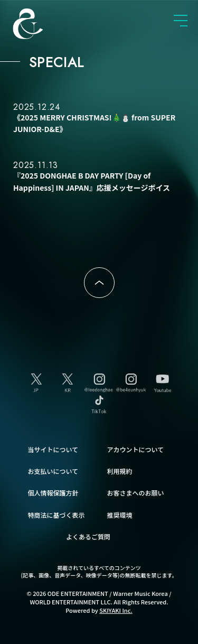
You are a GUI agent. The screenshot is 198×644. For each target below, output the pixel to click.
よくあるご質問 (88, 536)
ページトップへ (99, 283)
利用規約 (120, 471)
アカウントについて (136, 449)
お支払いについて (53, 471)
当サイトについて (53, 449)
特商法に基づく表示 (56, 515)
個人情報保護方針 (53, 493)
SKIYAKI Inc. (116, 610)
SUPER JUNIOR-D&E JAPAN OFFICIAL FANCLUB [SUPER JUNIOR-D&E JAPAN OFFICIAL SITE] (45, 24)
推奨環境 (120, 515)
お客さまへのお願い (136, 493)
